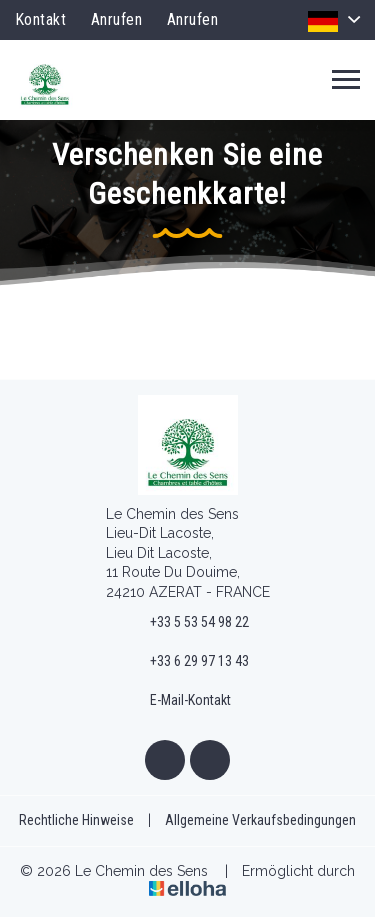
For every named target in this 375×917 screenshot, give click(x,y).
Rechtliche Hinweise (76, 820)
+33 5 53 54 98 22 (188, 622)
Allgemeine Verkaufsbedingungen (260, 820)
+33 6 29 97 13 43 (188, 662)
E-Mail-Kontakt (179, 701)
